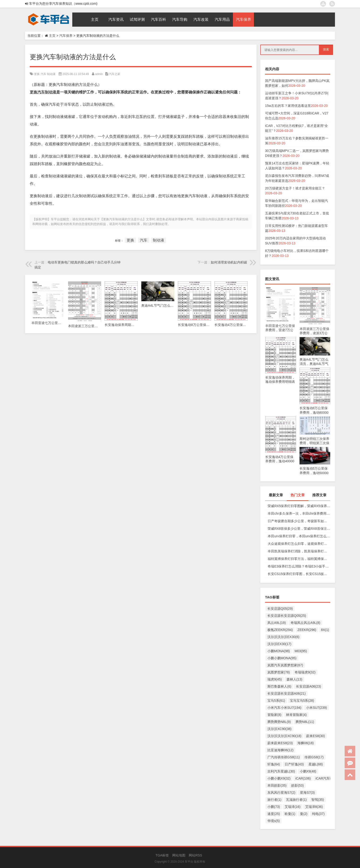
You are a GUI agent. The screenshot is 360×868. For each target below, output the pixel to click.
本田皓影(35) (277, 785)
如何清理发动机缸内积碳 (229, 262)
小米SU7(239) (317, 708)
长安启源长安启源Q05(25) (287, 616)
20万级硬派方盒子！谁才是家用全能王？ (295, 188)
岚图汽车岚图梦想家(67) (285, 665)
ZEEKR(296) (307, 630)
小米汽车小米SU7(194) (284, 708)
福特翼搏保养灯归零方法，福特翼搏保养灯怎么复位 (299, 559)
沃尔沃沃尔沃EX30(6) (283, 637)
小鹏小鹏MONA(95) (282, 658)
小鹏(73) (274, 807)
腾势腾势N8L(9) (279, 722)
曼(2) (304, 814)
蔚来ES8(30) (315, 736)
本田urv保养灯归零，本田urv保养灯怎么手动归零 (299, 536)
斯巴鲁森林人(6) (279, 686)
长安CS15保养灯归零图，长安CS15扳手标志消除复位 (299, 574)
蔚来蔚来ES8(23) (280, 743)
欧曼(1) (290, 814)
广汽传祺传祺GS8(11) (284, 757)
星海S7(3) (307, 793)
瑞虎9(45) (275, 679)
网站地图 (179, 855)
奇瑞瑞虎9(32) (305, 672)
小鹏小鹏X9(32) (279, 778)
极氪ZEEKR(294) (280, 630)
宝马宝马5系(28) (302, 701)
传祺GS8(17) (314, 757)
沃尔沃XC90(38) (279, 729)
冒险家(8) (274, 715)
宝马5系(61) (276, 701)
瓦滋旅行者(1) (296, 800)
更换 (37, 74)
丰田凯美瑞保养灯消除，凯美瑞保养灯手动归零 (299, 551)
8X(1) (325, 630)
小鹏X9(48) (308, 771)
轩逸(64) (274, 764)
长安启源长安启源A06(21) (287, 693)
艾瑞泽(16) (293, 807)
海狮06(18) (305, 743)
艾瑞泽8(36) (314, 807)
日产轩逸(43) (294, 764)
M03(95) (301, 651)
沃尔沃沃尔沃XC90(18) (284, 736)
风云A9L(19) (277, 623)
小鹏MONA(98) (279, 651)
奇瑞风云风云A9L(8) (305, 623)
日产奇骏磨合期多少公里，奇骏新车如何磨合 (299, 521)
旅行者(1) (274, 800)
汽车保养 (66, 36)
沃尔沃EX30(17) (279, 644)
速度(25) (274, 814)
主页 (52, 36)
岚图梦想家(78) (279, 672)
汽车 (43, 74)
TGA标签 (162, 855)
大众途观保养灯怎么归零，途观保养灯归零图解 (299, 544)
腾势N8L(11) (305, 722)
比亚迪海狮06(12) (280, 750)
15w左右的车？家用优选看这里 (288, 106)
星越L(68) (316, 764)
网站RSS (195, 855)
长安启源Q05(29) (280, 609)
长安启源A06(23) (309, 686)
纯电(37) (318, 814)
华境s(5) (274, 821)
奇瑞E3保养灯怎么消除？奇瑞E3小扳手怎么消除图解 (299, 566)
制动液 (51, 74)
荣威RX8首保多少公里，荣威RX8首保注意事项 (299, 529)
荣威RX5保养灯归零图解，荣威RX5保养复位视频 (299, 506)
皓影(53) (298, 785)
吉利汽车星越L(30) (281, 771)
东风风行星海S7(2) (281, 793)
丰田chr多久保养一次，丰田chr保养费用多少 (299, 513)
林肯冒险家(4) (296, 715)
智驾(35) (318, 800)
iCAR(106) (303, 778)
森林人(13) (294, 679)
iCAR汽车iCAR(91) (329, 778)
